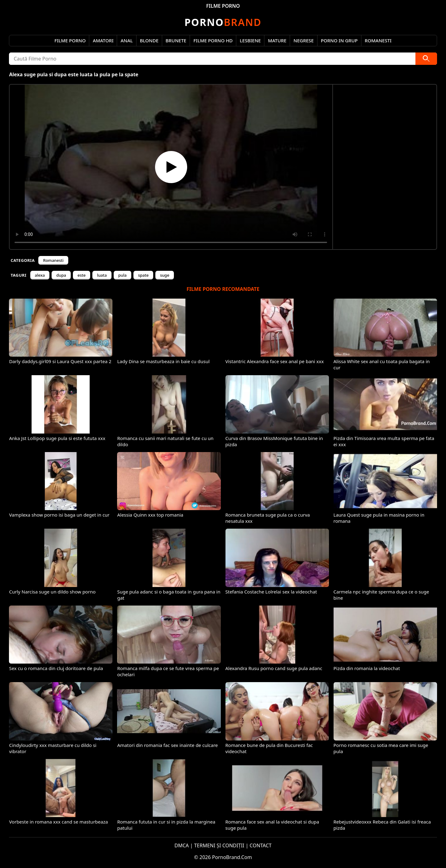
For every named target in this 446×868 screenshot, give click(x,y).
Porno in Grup (339, 40)
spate (143, 275)
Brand (223, 22)
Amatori (103, 40)
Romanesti (378, 40)
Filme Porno (70, 40)
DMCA (182, 845)
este (82, 275)
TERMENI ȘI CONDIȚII (219, 845)
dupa (61, 275)
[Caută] (426, 59)
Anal (126, 40)
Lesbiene (250, 40)
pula (122, 275)
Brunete (176, 40)
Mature (277, 40)
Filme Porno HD (213, 40)
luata (102, 275)
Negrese (303, 40)
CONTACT (261, 845)
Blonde (149, 40)
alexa (40, 275)
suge (165, 275)
